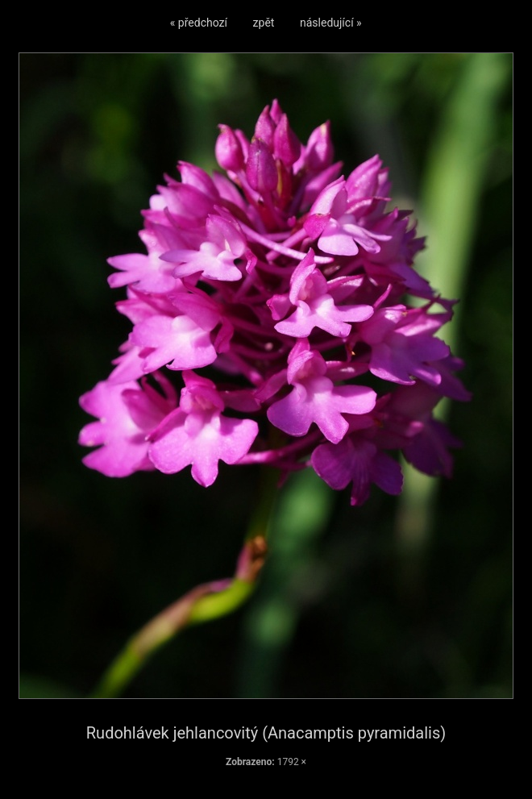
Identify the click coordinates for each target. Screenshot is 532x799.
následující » (331, 23)
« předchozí (199, 23)
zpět (264, 23)
